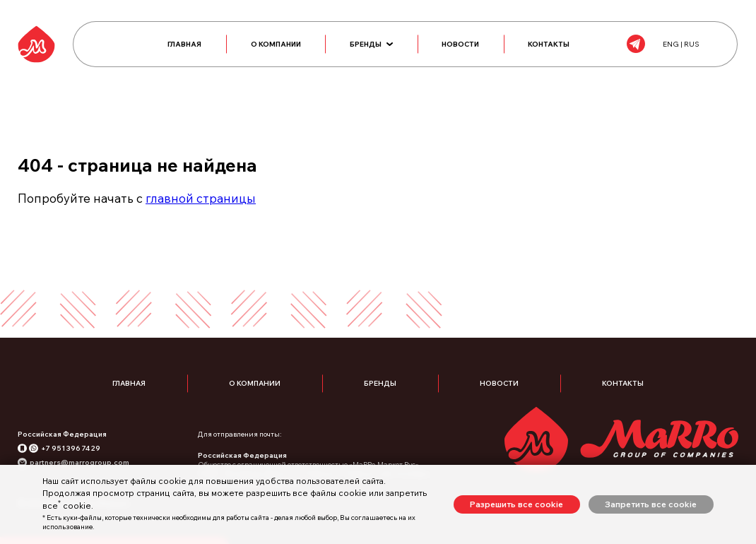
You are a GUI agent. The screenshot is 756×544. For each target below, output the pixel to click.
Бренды (372, 46)
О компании (276, 46)
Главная (184, 46)
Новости (461, 46)
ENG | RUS (678, 46)
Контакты (550, 46)
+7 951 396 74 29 (71, 452)
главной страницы (201, 201)
